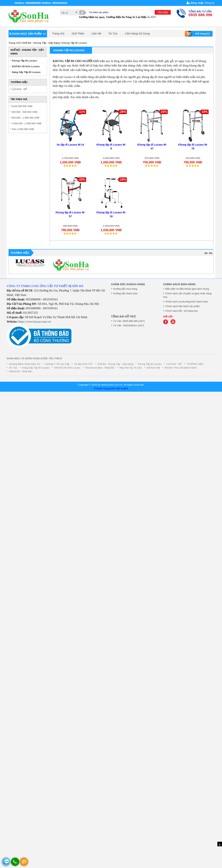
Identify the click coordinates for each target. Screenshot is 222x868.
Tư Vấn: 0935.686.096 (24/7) (129, 321)
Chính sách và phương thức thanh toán (187, 302)
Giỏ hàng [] (198, 34)
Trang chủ (58, 34)
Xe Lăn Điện (139, 17)
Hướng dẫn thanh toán (126, 293)
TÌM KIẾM (163, 13)
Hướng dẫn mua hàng (125, 289)
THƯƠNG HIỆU (195, 364)
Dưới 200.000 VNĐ (22, 106)
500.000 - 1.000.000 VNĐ (25, 118)
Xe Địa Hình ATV (83, 364)
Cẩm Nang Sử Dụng (137, 34)
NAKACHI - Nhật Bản (21, 371)
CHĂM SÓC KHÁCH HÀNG (128, 284)
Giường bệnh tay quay (92, 17)
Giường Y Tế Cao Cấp (57, 364)
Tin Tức (113, 34)
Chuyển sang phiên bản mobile (111, 388)
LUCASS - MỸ (19, 89)
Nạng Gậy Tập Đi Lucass (26, 72)
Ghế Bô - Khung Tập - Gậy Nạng (41, 43)
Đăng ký (210, 3)
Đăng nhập (197, 3)
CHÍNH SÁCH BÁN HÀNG (179, 284)
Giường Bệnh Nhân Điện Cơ (25, 364)
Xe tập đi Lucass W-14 (70, 145)
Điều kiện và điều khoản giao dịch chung (187, 289)
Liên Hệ (96, 34)
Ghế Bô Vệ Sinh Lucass (26, 66)
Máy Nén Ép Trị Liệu (131, 368)
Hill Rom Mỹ (153, 368)
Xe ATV (152, 17)
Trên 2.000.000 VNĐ (23, 129)
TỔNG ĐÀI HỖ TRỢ (123, 316)
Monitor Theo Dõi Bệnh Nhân (181, 368)
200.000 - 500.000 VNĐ (24, 112)
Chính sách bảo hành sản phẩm (183, 306)
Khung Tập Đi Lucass (74, 43)
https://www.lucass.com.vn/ (35, 322)
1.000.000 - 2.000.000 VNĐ (26, 123)
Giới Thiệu (78, 34)
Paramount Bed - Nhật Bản (100, 368)
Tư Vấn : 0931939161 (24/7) (129, 325)
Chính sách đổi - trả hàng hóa (181, 311)
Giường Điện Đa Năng (119, 17)
